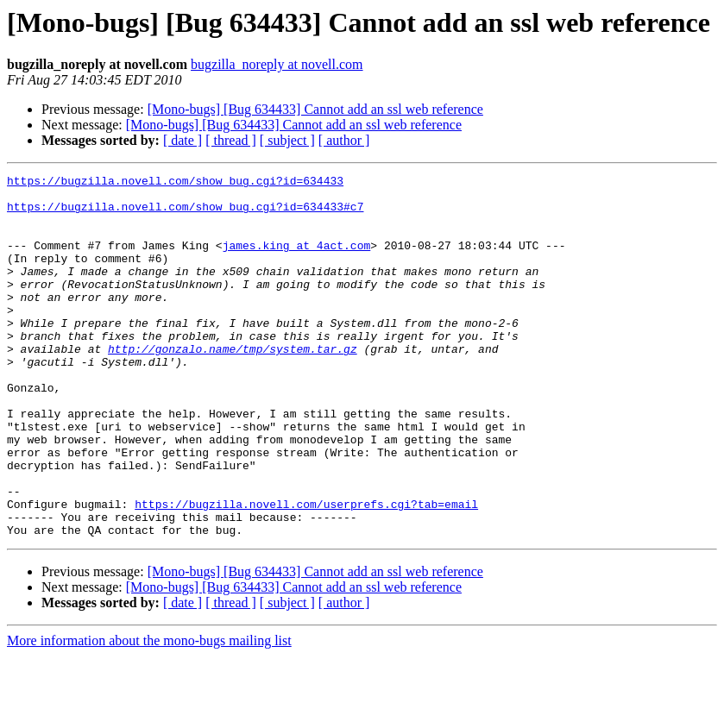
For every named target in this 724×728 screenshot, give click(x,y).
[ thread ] (231, 140)
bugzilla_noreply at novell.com (277, 64)
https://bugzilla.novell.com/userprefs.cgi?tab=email (306, 571)
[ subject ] (287, 140)
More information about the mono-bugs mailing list (149, 713)
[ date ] (183, 140)
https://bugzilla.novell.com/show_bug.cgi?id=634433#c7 (185, 214)
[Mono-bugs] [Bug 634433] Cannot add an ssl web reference (315, 109)
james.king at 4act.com (297, 260)
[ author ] (344, 140)
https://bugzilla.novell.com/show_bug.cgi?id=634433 (175, 183)
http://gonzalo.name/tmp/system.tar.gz (233, 385)
